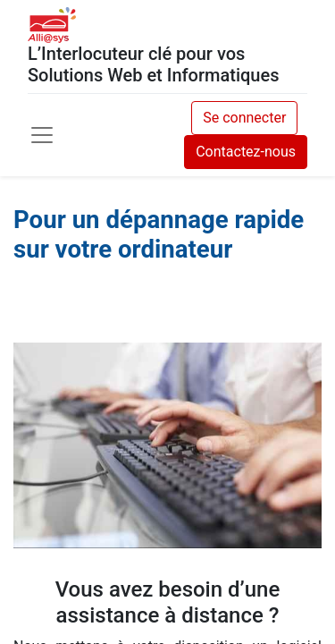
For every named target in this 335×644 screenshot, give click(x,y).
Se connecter (244, 118)
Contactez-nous (246, 152)
